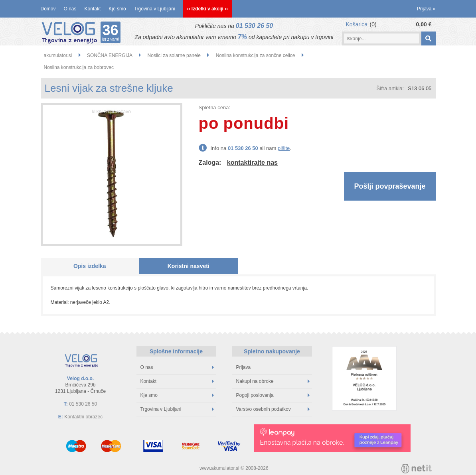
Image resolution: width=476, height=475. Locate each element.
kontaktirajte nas (252, 163)
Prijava (426, 9)
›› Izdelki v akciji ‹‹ (208, 9)
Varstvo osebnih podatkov (273, 409)
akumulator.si (58, 55)
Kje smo (117, 9)
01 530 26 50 (254, 26)
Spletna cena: (215, 107)
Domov (48, 9)
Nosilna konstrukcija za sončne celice (256, 55)
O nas (70, 9)
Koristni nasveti (189, 266)
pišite (284, 148)
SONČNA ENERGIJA (110, 55)
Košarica (357, 24)
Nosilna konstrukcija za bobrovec (79, 67)
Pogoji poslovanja (273, 395)
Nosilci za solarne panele (174, 55)
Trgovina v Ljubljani (155, 9)
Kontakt (93, 9)
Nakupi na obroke (273, 381)
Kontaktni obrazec (83, 417)
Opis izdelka (90, 266)
